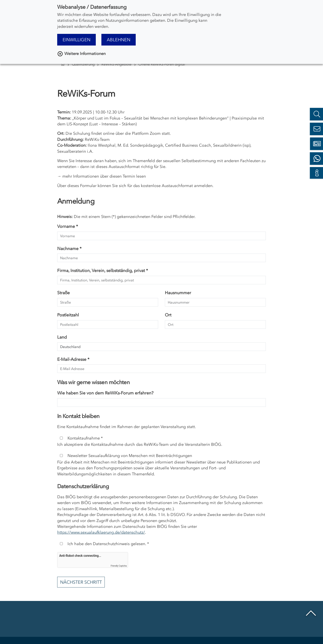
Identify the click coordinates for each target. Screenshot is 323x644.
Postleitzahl (68, 315)
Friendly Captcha (119, 566)
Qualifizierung (83, 64)
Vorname (68, 226)
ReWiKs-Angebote (116, 64)
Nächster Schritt (81, 582)
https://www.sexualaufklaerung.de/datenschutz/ (101, 532)
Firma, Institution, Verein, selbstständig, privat (103, 271)
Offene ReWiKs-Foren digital (162, 64)
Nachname (69, 249)
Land (62, 337)
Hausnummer (178, 293)
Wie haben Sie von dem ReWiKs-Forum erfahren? (105, 393)
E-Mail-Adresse (73, 359)
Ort (168, 315)
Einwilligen (76, 40)
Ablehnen (119, 40)
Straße (63, 293)
